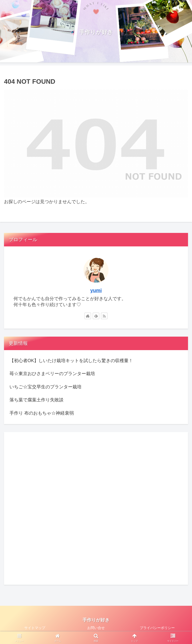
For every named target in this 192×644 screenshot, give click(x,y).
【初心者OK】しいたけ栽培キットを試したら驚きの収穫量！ (71, 361)
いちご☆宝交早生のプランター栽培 (45, 387)
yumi (96, 290)
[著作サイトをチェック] (88, 316)
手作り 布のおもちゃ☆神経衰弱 (42, 413)
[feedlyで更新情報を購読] (96, 316)
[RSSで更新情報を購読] (104, 316)
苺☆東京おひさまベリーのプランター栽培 (52, 374)
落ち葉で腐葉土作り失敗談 (36, 400)
